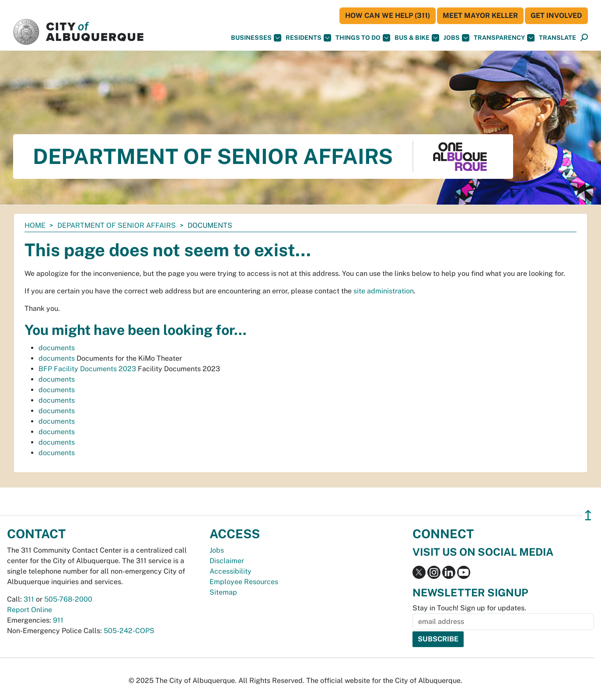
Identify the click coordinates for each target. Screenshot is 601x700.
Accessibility (231, 571)
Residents (308, 38)
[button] (557, 38)
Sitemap (223, 592)
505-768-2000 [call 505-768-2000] (68, 599)
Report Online (30, 610)
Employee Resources (244, 582)
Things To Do (363, 38)
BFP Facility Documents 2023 (87, 369)
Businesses (256, 38)
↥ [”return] (588, 515)
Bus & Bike (417, 38)
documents (57, 348)
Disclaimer (227, 561)
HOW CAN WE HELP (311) (388, 16)
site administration (384, 291)
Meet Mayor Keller (480, 16)
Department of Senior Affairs (117, 225)
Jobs (456, 38)
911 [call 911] (58, 620)
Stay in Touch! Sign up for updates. (469, 608)
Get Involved (556, 16)
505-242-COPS (129, 631)
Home (35, 225)
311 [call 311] (29, 599)
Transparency (504, 38)
